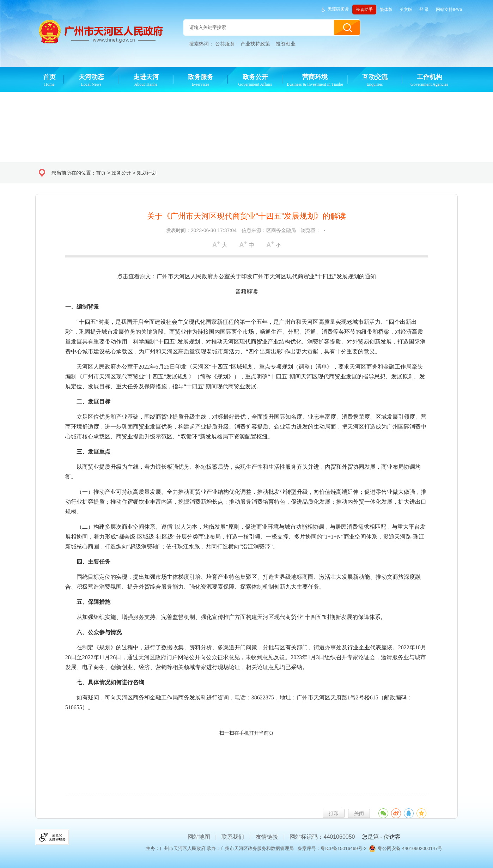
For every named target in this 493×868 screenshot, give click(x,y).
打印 (334, 813)
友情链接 (267, 837)
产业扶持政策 (255, 44)
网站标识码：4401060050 (322, 837)
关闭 (359, 813)
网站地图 (199, 837)
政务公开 (121, 173)
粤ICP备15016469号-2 (343, 848)
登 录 (424, 10)
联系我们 (233, 837)
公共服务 (225, 44)
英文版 (406, 10)
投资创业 (286, 44)
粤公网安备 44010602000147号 (410, 848)
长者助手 (364, 10)
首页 (101, 173)
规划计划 (147, 173)
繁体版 (386, 10)
